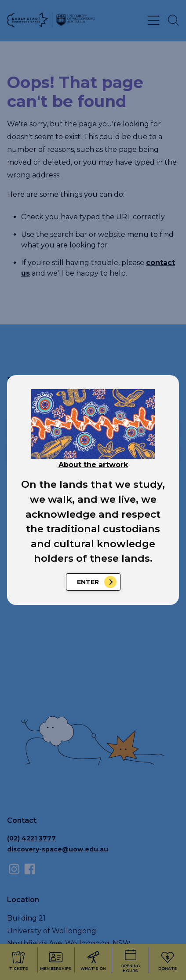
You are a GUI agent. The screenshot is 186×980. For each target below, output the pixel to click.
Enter (88, 582)
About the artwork (93, 465)
